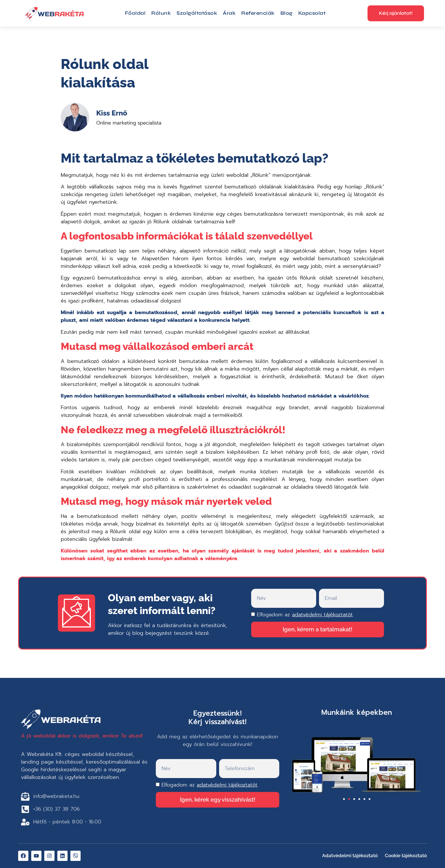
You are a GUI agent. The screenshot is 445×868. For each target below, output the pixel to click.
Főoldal (135, 13)
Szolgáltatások (197, 13)
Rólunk (161, 13)
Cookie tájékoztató (406, 856)
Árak (229, 13)
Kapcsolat (312, 13)
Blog (286, 13)
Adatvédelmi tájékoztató (350, 856)
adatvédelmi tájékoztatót (322, 615)
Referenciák (258, 13)
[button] (344, 799)
